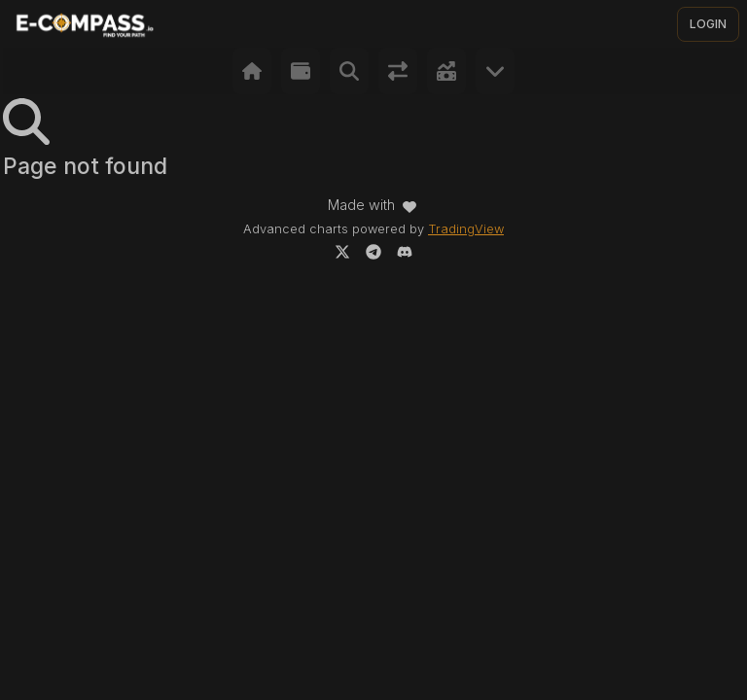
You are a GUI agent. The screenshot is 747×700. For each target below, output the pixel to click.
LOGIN (708, 24)
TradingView (466, 229)
